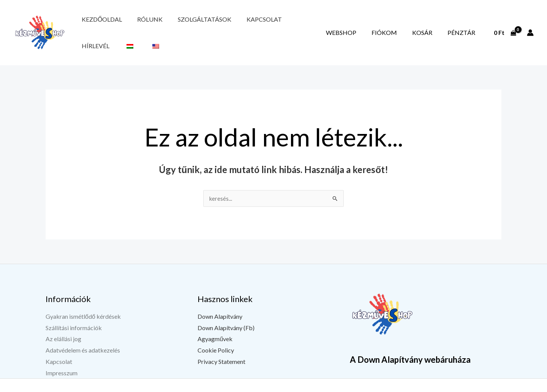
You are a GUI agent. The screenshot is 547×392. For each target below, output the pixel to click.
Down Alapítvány (220, 299)
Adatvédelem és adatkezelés (83, 333)
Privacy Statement (221, 344)
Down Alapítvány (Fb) (226, 310)
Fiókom (411, 24)
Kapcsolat (227, 24)
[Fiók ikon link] (530, 24)
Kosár (438, 24)
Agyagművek (215, 322)
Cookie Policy (216, 333)
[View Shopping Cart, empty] (505, 24)
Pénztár (467, 24)
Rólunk (134, 24)
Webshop (378, 24)
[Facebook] (414, 387)
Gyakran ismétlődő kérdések (83, 299)
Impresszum (62, 355)
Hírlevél (263, 24)
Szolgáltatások (178, 24)
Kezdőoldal (96, 24)
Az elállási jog (63, 322)
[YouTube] (433, 387)
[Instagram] (452, 387)
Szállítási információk (74, 310)
